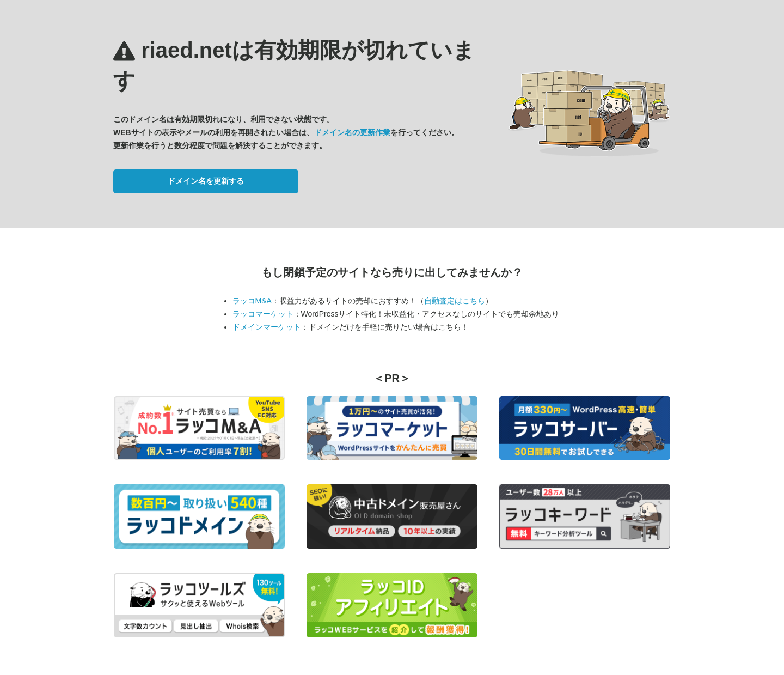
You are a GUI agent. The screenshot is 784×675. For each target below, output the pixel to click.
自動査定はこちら (455, 301)
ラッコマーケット (263, 314)
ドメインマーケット (267, 327)
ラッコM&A (252, 301)
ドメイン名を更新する (206, 181)
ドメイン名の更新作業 (352, 132)
